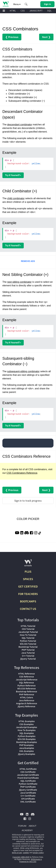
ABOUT (33, 826)
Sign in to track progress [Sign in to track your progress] (28, 501)
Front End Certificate (28, 778)
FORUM (22, 826)
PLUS (28, 571)
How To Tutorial (28, 635)
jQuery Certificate (28, 790)
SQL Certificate (28, 781)
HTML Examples (27, 721)
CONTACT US (28, 609)
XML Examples (27, 751)
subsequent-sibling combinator (23, 371)
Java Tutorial (28, 653)
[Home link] (6, 4)
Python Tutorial (28, 641)
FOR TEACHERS (28, 594)
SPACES (28, 579)
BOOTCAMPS (28, 601)
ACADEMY (27, 830)
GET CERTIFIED (28, 586)
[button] (26, 4)
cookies (26, 853)
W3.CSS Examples (27, 739)
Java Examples (27, 748)
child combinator (16, 198)
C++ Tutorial (28, 656)
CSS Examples (27, 724)
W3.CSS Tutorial (28, 644)
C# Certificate (28, 799)
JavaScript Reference (27, 680)
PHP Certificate (28, 787)
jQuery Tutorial (28, 659)
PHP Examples (27, 745)
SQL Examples (27, 733)
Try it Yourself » (13, 175)
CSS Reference (27, 677)
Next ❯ (46, 37)
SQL (50, 11)
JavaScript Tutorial (28, 632)
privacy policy (38, 853)
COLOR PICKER (28, 519)
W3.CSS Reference (27, 688)
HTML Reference (27, 674)
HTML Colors (27, 697)
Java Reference (27, 700)
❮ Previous (12, 37)
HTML (13, 11)
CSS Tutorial (28, 629)
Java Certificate (28, 793)
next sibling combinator (19, 282)
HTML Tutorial (28, 626)
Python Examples (27, 736)
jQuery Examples (27, 754)
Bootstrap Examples (27, 742)
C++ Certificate (28, 796)
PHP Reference (27, 694)
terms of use (17, 853)
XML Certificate (28, 802)
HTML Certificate (28, 769)
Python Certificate (28, 784)
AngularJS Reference (27, 703)
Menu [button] (17, 4)
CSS (23, 11)
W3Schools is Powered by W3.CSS (30, 860)
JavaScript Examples (27, 727)
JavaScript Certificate (28, 775)
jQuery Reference (27, 706)
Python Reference (27, 685)
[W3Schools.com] (28, 564)
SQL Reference (27, 682)
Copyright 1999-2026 (21, 857)
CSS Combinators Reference (22, 473)
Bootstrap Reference (27, 691)
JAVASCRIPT (36, 11)
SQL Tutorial (28, 638)
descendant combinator (20, 125)
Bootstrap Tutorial (28, 647)
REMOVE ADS (28, 261)
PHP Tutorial (28, 650)
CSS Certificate (28, 772)
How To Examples (27, 730)
